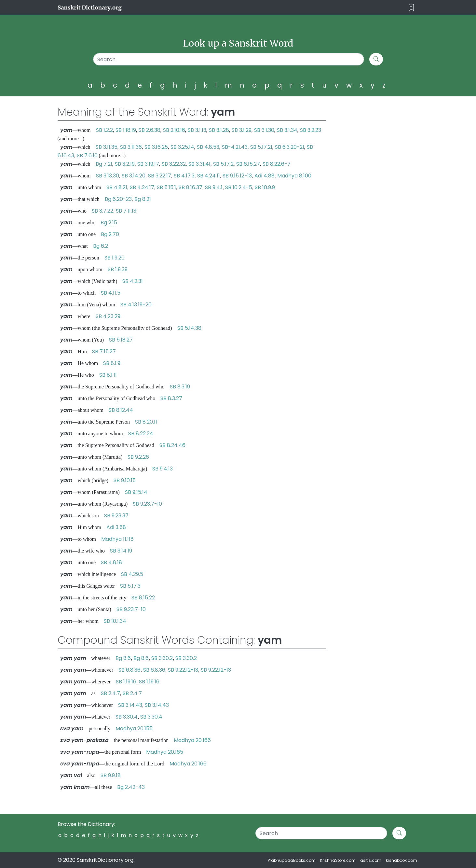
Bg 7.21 (104, 164)
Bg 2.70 (110, 234)
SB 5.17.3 (130, 586)
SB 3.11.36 (131, 147)
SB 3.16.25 (156, 147)
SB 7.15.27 (104, 351)
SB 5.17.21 (261, 147)
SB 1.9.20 (115, 258)
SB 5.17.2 (223, 164)
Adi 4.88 (265, 176)
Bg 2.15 (109, 223)
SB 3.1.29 (242, 130)
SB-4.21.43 (235, 147)
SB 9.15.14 (136, 492)
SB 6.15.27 (248, 164)
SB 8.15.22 (143, 598)
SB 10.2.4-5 (239, 187)
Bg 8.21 (143, 199)
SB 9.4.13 (163, 469)
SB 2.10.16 (174, 130)
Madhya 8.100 (294, 176)
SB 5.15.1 (166, 187)
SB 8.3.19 (180, 387)
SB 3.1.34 (287, 130)
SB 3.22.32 (174, 164)
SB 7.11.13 (126, 211)
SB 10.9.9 (265, 187)
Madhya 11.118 (117, 539)
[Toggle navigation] (411, 8)
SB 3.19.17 (148, 164)
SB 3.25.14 (182, 147)
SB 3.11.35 (107, 147)
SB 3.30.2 (162, 658)
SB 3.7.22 (102, 211)
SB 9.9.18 (111, 775)
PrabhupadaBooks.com (292, 860)
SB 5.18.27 (121, 340)
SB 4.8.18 (111, 562)
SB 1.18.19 (126, 130)
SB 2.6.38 (150, 130)
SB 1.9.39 (118, 269)
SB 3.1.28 (219, 130)
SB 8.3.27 (171, 398)
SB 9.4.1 (214, 187)
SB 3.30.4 (127, 717)
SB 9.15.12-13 (237, 176)
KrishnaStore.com (338, 860)
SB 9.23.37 (116, 516)
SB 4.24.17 (142, 187)
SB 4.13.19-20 (136, 305)
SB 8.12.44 (121, 410)
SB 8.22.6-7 (277, 164)
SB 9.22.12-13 (183, 670)
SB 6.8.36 (129, 670)
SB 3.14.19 (121, 551)
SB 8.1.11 (108, 375)
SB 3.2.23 (311, 130)
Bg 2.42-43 (131, 787)
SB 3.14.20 (134, 176)
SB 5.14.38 (189, 328)
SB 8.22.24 (141, 434)
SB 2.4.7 (110, 693)
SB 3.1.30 (264, 130)
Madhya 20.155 (134, 728)
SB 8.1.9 (112, 363)
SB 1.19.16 (126, 682)
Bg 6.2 (101, 246)
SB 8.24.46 (172, 445)
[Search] (229, 59)
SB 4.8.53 (208, 147)
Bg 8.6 (123, 658)
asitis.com (371, 860)
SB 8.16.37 (190, 187)
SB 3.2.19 (125, 164)
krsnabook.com (401, 860)
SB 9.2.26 (138, 457)
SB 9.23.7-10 (147, 504)
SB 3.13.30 (108, 176)
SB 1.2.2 (104, 130)
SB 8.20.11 (146, 422)
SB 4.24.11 (209, 176)
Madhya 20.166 (192, 740)
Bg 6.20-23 (118, 199)
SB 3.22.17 (160, 176)
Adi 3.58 (116, 527)
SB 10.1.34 (115, 621)
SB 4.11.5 (111, 293)
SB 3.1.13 (197, 130)
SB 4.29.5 (132, 574)
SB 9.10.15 (125, 480)
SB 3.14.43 (130, 705)
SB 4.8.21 (117, 187)
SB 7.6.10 (87, 155)
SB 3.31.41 (199, 164)
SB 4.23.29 (108, 316)
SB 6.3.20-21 (290, 147)
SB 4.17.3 (184, 176)
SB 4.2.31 (133, 281)
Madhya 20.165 (165, 752)
